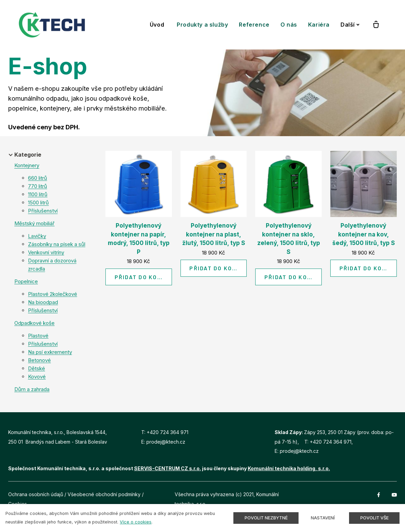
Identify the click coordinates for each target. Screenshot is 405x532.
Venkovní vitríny (46, 252)
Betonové (39, 360)
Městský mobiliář (34, 223)
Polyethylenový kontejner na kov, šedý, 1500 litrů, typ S (364, 234)
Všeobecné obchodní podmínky (104, 494)
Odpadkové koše (34, 323)
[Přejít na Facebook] (379, 494)
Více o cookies (136, 522)
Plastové (38, 336)
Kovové (37, 377)
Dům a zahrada (32, 389)
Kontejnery (27, 165)
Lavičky (37, 236)
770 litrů (38, 186)
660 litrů (38, 178)
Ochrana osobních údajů (36, 494)
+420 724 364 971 (168, 432)
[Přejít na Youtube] (394, 494)
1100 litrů (38, 194)
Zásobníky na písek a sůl (57, 244)
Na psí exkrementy (50, 352)
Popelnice (26, 281)
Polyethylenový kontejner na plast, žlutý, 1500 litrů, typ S (214, 234)
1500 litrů (38, 203)
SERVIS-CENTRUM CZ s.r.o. (168, 468)
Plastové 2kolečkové (53, 294)
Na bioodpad (43, 302)
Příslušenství (43, 211)
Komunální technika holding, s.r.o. (289, 468)
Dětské (37, 368)
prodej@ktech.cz (166, 442)
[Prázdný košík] (376, 25)
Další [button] (350, 25)
